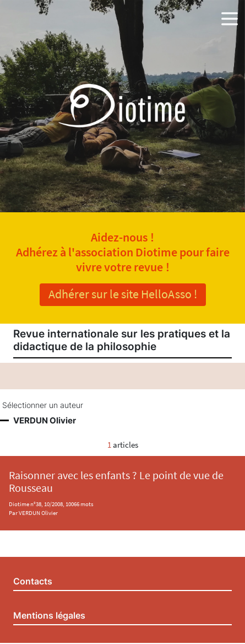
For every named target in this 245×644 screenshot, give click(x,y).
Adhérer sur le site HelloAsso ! (123, 294)
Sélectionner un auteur (43, 405)
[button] (230, 17)
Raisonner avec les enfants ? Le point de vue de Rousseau (116, 482)
